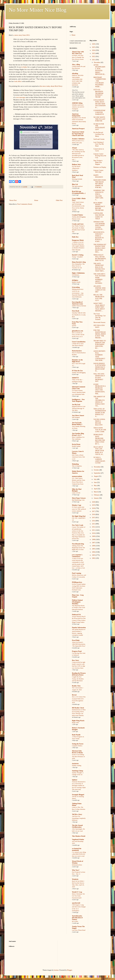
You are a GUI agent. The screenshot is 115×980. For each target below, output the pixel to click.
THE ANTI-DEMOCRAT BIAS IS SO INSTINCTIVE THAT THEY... (99, 267)
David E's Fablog (78, 255)
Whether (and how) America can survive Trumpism (78, 107)
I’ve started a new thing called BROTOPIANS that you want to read (79, 854)
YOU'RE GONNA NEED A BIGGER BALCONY (99, 422)
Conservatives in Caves (99, 150)
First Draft (76, 311)
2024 (94, 50)
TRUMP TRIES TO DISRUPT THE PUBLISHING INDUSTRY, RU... (100, 344)
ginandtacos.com (78, 331)
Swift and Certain (99, 139)
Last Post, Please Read (79, 930)
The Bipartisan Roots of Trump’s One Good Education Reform (78, 608)
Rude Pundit (76, 735)
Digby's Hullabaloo (78, 273)
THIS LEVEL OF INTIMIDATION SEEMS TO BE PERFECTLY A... (100, 413)
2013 (94, 524)
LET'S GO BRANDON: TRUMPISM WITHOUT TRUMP (98, 93)
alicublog (75, 73)
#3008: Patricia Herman (79, 306)
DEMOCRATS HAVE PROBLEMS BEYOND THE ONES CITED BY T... (99, 439)
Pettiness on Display (100, 167)
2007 (94, 543)
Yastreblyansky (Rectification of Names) (77, 918)
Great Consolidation (79, 342)
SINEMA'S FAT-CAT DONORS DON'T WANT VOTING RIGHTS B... (99, 226)
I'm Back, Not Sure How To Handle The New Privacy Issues (78, 57)
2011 (94, 530)
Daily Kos (75, 237)
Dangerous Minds (78, 240)
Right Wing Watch (78, 721)
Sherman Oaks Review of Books (77, 752)
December (97, 62)
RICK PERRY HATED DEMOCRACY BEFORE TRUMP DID (99, 207)
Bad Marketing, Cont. (78, 500)
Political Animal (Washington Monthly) (77, 602)
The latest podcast (77, 186)
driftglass (75, 280)
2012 (94, 527)
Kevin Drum (76, 444)
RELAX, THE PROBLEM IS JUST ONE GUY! (99, 298)
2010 (94, 533)
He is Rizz (75, 921)
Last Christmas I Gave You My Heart (99, 144)
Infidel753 (75, 378)
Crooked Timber (78, 215)
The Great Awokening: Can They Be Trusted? (99, 317)
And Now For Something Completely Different (79, 818)
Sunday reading (77, 765)
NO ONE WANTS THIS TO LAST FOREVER (99, 119)
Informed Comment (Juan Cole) (79, 388)
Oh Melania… (76, 275)
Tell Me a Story (77, 814)
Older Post (59, 200)
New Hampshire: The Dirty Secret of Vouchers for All (78, 266)
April (96, 489)
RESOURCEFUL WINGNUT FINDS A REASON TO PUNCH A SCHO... (99, 237)
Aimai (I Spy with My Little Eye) (78, 53)
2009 (94, 536)
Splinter (75, 780)
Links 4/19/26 (76, 493)
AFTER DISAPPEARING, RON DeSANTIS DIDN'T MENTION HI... (99, 70)
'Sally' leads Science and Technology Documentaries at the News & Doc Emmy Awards (78, 206)
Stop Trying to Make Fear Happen (98, 162)
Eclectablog (76, 287)
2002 (94, 558)
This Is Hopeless (77, 466)
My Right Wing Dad (79, 516)
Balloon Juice (76, 164)
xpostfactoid (76, 903)
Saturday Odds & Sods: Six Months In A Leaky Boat (79, 315)
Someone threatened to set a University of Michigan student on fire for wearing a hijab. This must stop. (79, 786)
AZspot (74, 148)
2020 (94, 502)
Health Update (76, 446)
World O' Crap (77, 892)
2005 (94, 549)
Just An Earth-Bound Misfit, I (77, 424)
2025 (94, 47)
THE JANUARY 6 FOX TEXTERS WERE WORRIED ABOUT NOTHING (99, 279)
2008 (94, 540)
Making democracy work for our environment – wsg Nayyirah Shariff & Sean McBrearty (78, 293)
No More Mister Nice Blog (38, 10)
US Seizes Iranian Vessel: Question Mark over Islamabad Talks (79, 392)
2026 (94, 44)
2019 (94, 505)
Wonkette (75, 879)
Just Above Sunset (78, 416)
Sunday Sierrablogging (79, 373)
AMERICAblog (77, 103)
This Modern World (79, 836)
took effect (18, 81)
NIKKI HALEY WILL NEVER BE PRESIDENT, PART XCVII (100, 258)
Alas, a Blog (76, 65)
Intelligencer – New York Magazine (78, 400)
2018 (94, 508)
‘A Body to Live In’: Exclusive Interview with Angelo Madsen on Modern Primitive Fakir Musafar (78, 246)
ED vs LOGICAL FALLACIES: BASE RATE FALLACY (78, 335)
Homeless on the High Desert (77, 361)
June (95, 482)
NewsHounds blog (78, 544)
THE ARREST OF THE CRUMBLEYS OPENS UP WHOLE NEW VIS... (99, 401)
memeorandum (77, 476)
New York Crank (78, 525)
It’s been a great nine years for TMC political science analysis (79, 509)
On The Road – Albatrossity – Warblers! (76, 168)
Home (36, 200)
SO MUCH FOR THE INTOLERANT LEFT (99, 127)
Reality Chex (76, 686)
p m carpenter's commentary (77, 556)
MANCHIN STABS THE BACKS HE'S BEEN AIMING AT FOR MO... (100, 184)
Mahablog (75, 464)
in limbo (24, 67)
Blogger (70, 970)
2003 (94, 555)
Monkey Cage (77, 505)
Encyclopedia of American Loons (77, 303)
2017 (94, 511)
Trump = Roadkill (77, 257)
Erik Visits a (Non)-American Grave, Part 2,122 (78, 457)
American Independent (76, 115)
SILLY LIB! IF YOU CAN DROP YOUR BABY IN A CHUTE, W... (99, 451)
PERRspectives (77, 582)
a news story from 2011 (22, 35)
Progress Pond (77, 651)
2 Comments (38, 187)
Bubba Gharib (76, 282)
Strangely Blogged (78, 795)
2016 (94, 514)
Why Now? (76, 870)
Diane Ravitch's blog (79, 262)
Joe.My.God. (76, 405)
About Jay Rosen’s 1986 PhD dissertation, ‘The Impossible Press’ (79, 644)
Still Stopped (76, 417)
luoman (56, 970)
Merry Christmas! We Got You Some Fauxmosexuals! (78, 896)
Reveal (74, 695)
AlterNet (75, 90)
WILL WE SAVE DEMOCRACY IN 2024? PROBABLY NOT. (99, 378)
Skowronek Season (99, 322)
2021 (94, 60)
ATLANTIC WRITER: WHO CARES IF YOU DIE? (99, 289)
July (95, 479)
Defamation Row (77, 865)
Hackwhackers (77, 351)
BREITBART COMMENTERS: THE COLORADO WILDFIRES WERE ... (100, 82)
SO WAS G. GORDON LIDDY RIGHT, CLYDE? (99, 460)
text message (21, 97)
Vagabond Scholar (78, 839)
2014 (94, 521)
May (95, 486)
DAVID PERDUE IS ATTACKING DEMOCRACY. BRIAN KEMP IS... (99, 367)
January (96, 498)
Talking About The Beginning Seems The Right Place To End (78, 548)
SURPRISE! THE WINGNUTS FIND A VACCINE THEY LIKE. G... (99, 195)
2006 (94, 546)
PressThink (76, 640)
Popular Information (79, 628)
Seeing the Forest (78, 744)
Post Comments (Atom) (25, 204)
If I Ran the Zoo (77, 371)
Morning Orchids (77, 179)
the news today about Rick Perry (51, 86)
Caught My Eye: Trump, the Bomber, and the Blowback (78, 679)
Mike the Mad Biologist (77, 490)
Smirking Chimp (78, 771)
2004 (94, 552)
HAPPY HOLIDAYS (98, 176)
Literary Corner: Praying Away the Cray (100, 156)
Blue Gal (75, 184)
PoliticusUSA (76, 615)
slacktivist (75, 764)
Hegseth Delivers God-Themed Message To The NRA (79, 408)
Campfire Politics (77, 746)
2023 (94, 53)
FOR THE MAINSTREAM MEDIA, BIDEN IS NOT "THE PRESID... (100, 334)
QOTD (74, 326)
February (97, 495)
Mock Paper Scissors (79, 498)
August (96, 476)
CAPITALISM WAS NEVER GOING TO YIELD (99, 216)
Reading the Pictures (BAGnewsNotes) (79, 674)
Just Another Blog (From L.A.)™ (78, 434)
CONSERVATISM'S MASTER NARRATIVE (99, 112)
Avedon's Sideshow (78, 139)
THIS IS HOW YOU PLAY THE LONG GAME (100, 430)
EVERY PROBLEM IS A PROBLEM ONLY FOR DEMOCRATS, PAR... (99, 389)
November (97, 467)
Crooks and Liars (78, 224)
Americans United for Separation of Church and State (78, 134)
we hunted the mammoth (77, 849)
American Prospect (78, 129)
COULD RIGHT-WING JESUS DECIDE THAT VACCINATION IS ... (99, 104)
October (97, 470)
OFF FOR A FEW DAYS (99, 326)
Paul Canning (77, 573)
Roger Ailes (75, 723)
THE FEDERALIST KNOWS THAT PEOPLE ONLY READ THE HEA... (100, 248)
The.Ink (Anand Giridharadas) (77, 826)
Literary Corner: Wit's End (98, 171)
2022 (94, 56)
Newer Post (13, 200)
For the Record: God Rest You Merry (99, 134)
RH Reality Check (78, 708)
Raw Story (75, 660)
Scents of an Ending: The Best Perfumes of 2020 (78, 756)
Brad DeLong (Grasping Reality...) (79, 192)
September (97, 473)
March (96, 492)
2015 (94, 518)
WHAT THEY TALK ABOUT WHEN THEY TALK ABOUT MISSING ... (99, 307)
